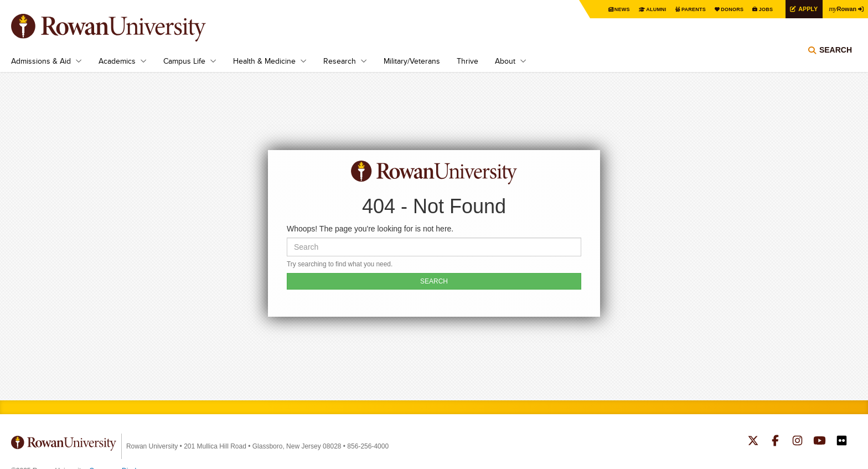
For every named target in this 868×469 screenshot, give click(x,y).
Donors (723, 9)
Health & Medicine (264, 61)
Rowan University (125, 28)
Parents (681, 9)
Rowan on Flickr (842, 442)
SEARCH (434, 281)
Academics (117, 61)
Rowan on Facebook (775, 442)
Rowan (840, 8)
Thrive (467, 61)
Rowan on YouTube (820, 442)
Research (340, 61)
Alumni (641, 9)
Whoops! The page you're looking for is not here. (370, 229)
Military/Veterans (412, 61)
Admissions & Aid (41, 61)
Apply (803, 9)
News (605, 9)
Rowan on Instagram (797, 442)
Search (836, 58)
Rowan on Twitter (753, 442)
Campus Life (184, 61)
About (505, 61)
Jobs (758, 9)
